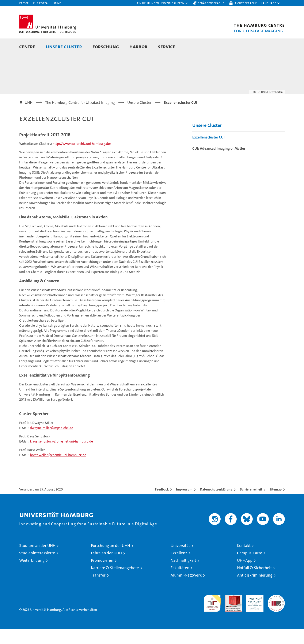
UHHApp (245, 576)
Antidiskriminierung (255, 590)
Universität (180, 561)
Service (167, 46)
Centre (27, 46)
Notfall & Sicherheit (254, 583)
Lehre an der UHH (106, 568)
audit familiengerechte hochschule (212, 617)
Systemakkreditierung (276, 612)
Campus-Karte (250, 568)
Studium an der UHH (37, 561)
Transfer (98, 590)
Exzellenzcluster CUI (208, 152)
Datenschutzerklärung (216, 505)
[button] (163, 3)
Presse (24, 3)
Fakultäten (180, 583)
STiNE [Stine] (57, 3)
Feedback (162, 505)
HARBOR (138, 46)
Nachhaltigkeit (183, 576)
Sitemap (276, 505)
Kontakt (244, 561)
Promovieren (102, 576)
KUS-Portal (41, 3)
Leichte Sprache (245, 3)
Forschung (106, 46)
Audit (229, 612)
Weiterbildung (32, 576)
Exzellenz (179, 568)
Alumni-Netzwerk (186, 590)
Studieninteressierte (37, 568)
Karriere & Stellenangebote (115, 583)
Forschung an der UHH (111, 561)
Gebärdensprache (211, 3)
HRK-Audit (254, 612)
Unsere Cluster (64, 46)
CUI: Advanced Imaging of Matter (219, 164)
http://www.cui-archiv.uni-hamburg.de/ (82, 159)
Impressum (184, 505)
